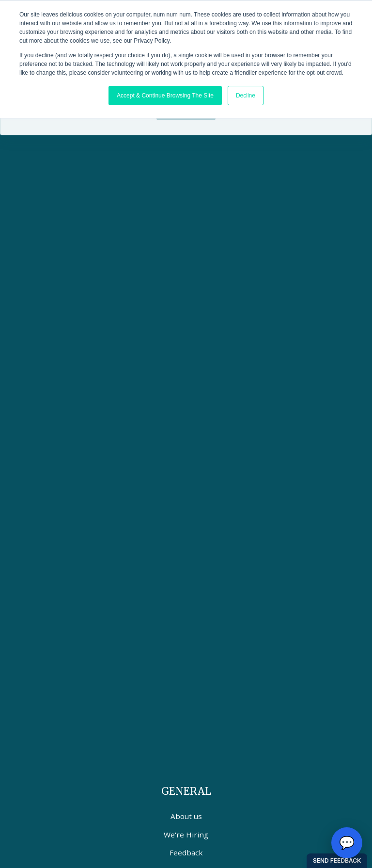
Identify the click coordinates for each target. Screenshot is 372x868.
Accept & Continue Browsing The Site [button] (165, 96)
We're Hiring (186, 835)
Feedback (186, 852)
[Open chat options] (347, 843)
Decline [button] (246, 96)
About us (186, 816)
